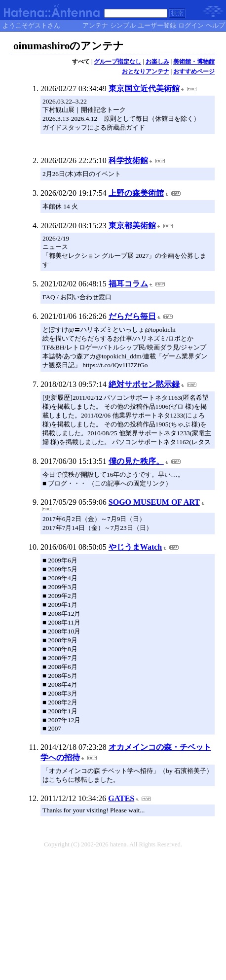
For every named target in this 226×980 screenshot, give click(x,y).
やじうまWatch (135, 547)
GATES (121, 798)
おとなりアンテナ (146, 71)
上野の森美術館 (136, 193)
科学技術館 (128, 160)
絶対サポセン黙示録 (144, 384)
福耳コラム (128, 284)
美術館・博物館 (194, 62)
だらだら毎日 (132, 316)
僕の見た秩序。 (136, 461)
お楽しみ (157, 62)
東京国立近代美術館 (144, 88)
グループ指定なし (117, 62)
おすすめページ (194, 71)
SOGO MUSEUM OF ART (154, 502)
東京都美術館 (132, 226)
